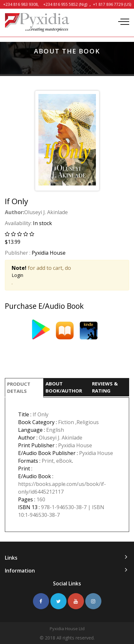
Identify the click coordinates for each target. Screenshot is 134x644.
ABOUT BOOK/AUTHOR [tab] (64, 387)
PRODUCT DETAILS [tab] (19, 388)
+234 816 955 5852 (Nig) (65, 4)
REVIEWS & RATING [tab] (105, 387)
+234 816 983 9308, (21, 4)
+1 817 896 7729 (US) (112, 4)
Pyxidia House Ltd (67, 629)
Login (17, 275)
